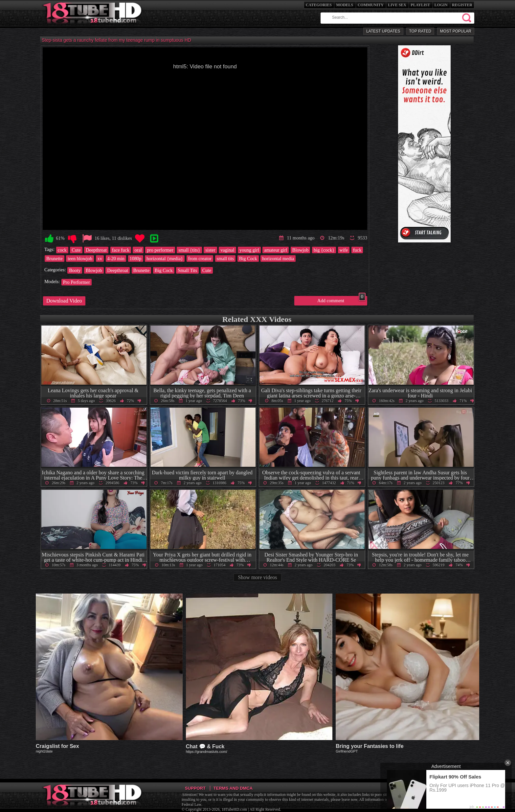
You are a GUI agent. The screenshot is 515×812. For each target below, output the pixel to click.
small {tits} (189, 250)
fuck (357, 250)
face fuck (121, 250)
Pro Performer (77, 282)
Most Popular (456, 31)
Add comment (341, 300)
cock (62, 250)
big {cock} (324, 250)
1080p (136, 259)
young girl (249, 250)
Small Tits (187, 270)
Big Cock (248, 259)
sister (210, 250)
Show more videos (257, 577)
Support (195, 788)
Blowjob (301, 250)
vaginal (227, 250)
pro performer (160, 250)
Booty (75, 270)
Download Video (64, 301)
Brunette (55, 259)
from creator (200, 259)
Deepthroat (96, 250)
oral (138, 250)
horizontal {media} (165, 259)
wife (344, 250)
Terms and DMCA (233, 788)
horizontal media (278, 259)
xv (100, 259)
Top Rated (420, 31)
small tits (225, 259)
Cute (76, 250)
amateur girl (276, 250)
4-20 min (116, 259)
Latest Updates (383, 31)
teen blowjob (80, 259)
